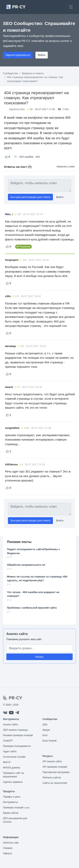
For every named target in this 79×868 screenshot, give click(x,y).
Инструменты (10, 802)
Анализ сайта (17, 634)
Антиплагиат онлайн (14, 757)
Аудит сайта (10, 751)
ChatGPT (8, 741)
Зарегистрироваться (18, 55)
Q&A (45, 725)
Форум (46, 730)
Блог (45, 735)
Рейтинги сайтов (52, 778)
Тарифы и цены (12, 797)
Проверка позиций (16, 808)
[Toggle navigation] (71, 7)
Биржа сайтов (11, 813)
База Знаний (50, 741)
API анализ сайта (52, 761)
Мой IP (7, 762)
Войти (42, 55)
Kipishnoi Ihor (17, 109)
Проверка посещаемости (17, 746)
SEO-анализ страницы (16, 730)
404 (38, 157)
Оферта (7, 853)
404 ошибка (26, 157)
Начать (39, 657)
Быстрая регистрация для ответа (30, 197)
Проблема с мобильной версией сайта (32, 608)
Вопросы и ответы (33, 73)
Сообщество (11, 73)
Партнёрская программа (56, 772)
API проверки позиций (55, 767)
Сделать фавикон (13, 782)
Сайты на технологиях (55, 783)
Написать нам (11, 843)
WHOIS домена (12, 768)
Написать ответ (66, 167)
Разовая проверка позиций (18, 735)
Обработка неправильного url (26, 565)
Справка (8, 848)
